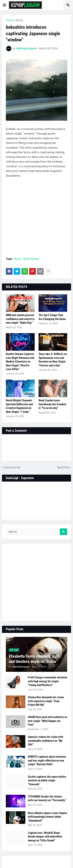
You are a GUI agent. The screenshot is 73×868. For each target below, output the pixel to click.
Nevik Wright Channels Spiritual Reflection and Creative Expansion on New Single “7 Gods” (19, 406)
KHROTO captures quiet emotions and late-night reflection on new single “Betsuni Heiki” (47, 760)
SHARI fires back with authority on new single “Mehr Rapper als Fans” (47, 721)
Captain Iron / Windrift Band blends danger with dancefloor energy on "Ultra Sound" (45, 837)
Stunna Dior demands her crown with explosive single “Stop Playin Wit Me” (46, 701)
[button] (4, 5)
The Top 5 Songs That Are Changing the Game (52, 317)
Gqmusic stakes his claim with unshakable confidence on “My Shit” (45, 741)
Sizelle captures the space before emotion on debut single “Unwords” (47, 780)
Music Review (31, 259)
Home (9, 20)
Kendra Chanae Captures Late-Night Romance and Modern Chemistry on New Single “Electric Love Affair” (20, 362)
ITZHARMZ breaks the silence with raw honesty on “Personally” (47, 798)
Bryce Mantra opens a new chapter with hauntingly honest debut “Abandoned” (47, 817)
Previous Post (12, 467)
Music (19, 20)
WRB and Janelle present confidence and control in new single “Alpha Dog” (20, 319)
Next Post (63, 467)
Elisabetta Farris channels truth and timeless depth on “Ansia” (34, 659)
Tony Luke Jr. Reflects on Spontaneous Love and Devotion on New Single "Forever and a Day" (53, 360)
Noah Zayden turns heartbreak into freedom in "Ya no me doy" (52, 404)
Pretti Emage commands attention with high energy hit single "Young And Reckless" (47, 681)
